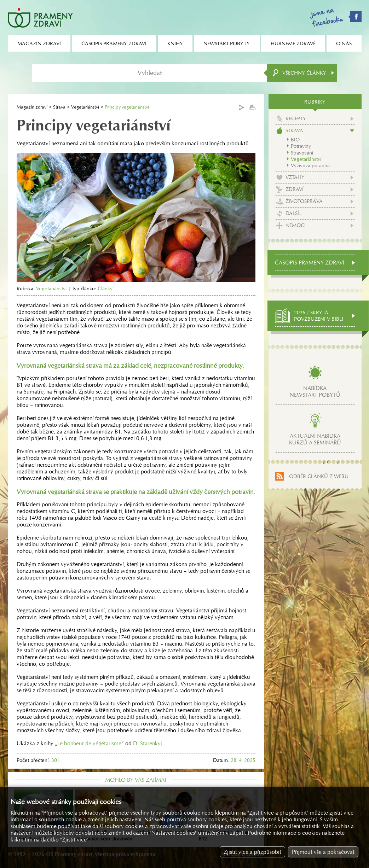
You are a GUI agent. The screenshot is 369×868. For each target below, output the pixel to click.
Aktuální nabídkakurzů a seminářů (315, 439)
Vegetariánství (85, 107)
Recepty (296, 118)
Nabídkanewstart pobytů (315, 391)
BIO (295, 140)
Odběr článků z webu (319, 476)
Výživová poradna (310, 165)
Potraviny (301, 146)
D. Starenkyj (148, 743)
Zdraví (295, 189)
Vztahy (295, 177)
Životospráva (304, 201)
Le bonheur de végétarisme (89, 743)
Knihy (175, 43)
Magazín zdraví (32, 107)
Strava (59, 107)
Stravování (302, 153)
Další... (294, 213)
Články (105, 289)
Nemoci (296, 225)
